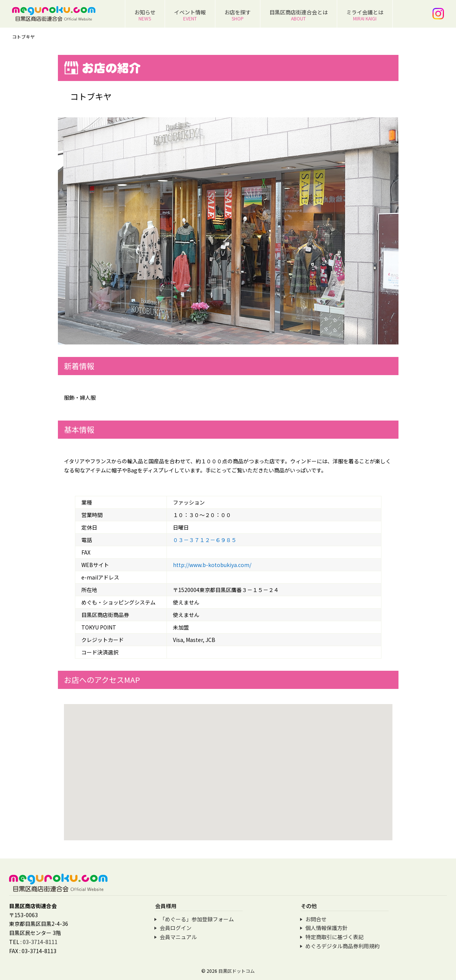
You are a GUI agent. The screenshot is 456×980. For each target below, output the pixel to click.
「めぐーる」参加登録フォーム (197, 919)
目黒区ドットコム (237, 971)
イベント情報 (190, 15)
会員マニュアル (178, 937)
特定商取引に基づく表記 (335, 937)
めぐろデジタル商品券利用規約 (342, 946)
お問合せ (316, 919)
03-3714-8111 (40, 942)
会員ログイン (176, 928)
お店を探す (238, 15)
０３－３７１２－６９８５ (205, 540)
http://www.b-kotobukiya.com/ (212, 565)
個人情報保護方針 (327, 928)
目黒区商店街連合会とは (299, 15)
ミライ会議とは (365, 15)
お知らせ (145, 15)
